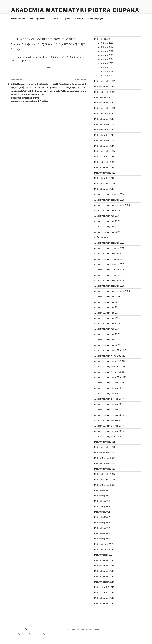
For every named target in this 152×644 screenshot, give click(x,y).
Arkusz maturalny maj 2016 (107, 216)
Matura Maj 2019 (102, 39)
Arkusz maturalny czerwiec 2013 (109, 253)
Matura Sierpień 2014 (104, 146)
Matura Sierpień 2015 (104, 135)
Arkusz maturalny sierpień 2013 (109, 399)
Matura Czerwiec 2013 (105, 162)
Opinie (67, 19)
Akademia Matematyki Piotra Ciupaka (75, 10)
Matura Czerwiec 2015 (105, 140)
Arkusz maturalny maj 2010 (107, 297)
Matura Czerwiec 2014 (105, 151)
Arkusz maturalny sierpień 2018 (109, 426)
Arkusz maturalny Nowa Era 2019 (110, 372)
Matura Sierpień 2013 (104, 157)
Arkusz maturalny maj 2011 (107, 302)
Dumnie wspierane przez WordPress (82, 629)
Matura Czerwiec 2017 (105, 108)
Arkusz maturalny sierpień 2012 (109, 393)
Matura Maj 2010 (106, 75)
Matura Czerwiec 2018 (105, 92)
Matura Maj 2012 (106, 67)
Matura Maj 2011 (105, 71)
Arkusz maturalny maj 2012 (107, 307)
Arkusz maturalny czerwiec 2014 (109, 259)
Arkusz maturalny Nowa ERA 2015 (110, 350)
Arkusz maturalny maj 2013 (107, 313)
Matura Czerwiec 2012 (105, 173)
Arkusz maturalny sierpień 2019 (109, 431)
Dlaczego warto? (38, 19)
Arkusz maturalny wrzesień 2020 (110, 437)
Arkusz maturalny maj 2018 (107, 226)
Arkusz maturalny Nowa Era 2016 (110, 356)
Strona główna (18, 19)
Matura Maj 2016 (106, 51)
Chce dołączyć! (96, 19)
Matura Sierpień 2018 (104, 87)
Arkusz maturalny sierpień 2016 (109, 415)
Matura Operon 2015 (104, 130)
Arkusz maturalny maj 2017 (107, 221)
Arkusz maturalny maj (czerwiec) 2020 (112, 205)
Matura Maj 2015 (106, 55)
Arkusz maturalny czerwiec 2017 (109, 275)
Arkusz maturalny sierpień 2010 (109, 383)
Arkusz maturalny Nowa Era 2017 (110, 361)
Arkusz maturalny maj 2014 (107, 318)
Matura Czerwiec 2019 (105, 81)
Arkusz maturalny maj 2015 (107, 210)
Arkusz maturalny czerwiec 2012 (109, 248)
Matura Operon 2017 (104, 97)
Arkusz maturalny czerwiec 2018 (109, 194)
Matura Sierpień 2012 (104, 167)
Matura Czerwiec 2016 (105, 124)
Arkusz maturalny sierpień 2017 (109, 420)
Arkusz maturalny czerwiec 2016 (109, 270)
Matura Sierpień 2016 (104, 119)
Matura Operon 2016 (104, 113)
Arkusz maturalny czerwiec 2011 (109, 243)
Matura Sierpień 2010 (104, 189)
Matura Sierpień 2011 (104, 178)
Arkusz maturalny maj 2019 (107, 232)
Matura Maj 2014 (106, 59)
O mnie (55, 19)
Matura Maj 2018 (106, 43)
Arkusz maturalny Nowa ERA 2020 (110, 377)
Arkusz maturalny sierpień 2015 (109, 410)
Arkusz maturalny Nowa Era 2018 (110, 367)
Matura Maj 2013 (106, 63)
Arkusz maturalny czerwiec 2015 (109, 264)
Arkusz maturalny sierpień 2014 (109, 404)
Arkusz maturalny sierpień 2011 (109, 388)
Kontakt (79, 19)
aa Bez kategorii (102, 237)
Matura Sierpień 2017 (104, 103)
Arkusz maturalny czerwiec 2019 (109, 200)
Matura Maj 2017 (106, 47)
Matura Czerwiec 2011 (105, 183)
